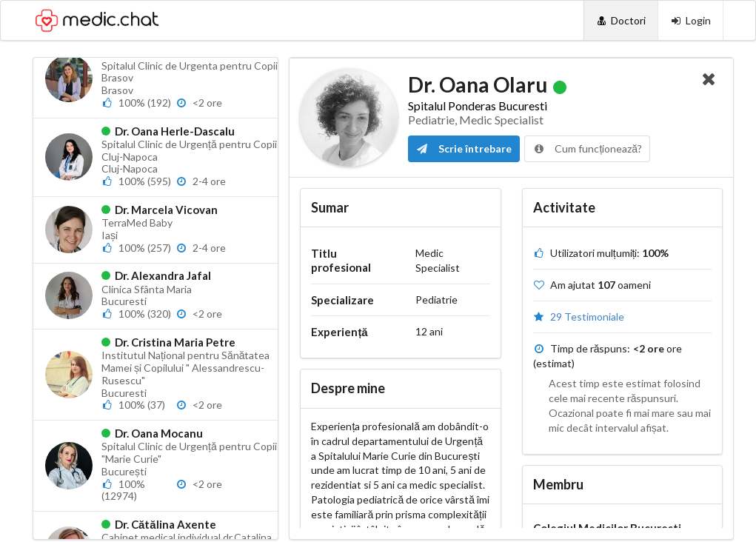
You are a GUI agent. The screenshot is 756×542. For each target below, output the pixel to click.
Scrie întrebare (464, 148)
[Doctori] (621, 20)
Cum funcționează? (587, 148)
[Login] (690, 20)
